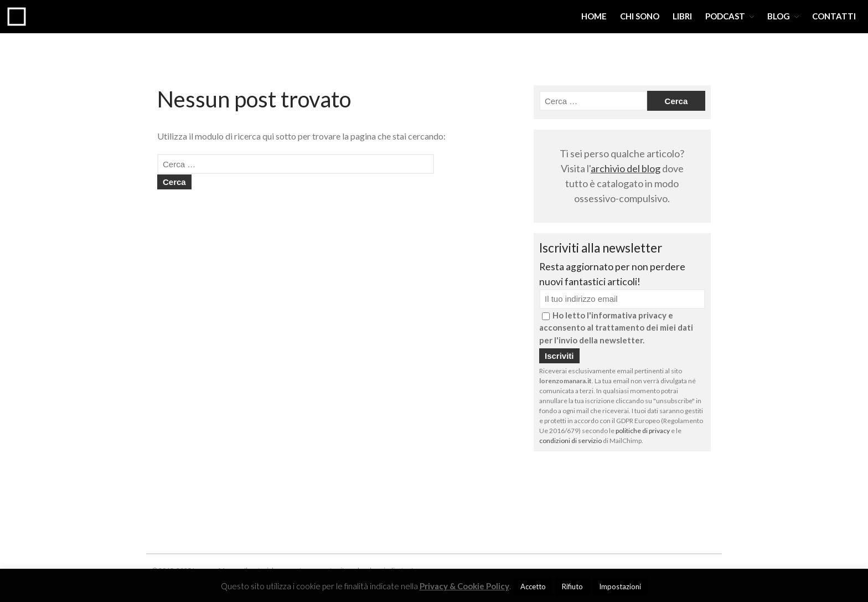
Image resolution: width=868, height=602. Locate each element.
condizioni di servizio (570, 441)
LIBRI (682, 16)
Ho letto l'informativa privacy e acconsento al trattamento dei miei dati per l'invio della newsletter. (616, 328)
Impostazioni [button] (620, 586)
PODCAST (725, 16)
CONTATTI (834, 16)
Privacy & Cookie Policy (464, 586)
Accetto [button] (533, 586)
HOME (594, 16)
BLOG (779, 16)
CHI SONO (640, 16)
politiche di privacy (643, 431)
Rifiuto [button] (572, 586)
